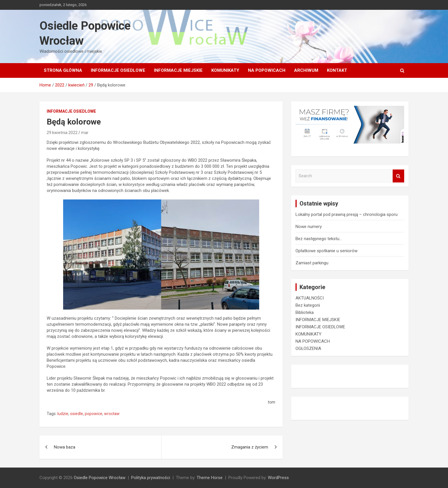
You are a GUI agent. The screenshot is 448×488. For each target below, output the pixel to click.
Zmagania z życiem (250, 447)
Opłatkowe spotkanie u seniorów (326, 251)
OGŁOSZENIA (308, 348)
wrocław (112, 414)
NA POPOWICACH (267, 70)
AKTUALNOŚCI (310, 298)
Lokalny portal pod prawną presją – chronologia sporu (347, 214)
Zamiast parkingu (312, 263)
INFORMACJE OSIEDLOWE (118, 70)
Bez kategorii (308, 305)
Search (398, 176)
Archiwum (306, 70)
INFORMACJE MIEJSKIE (178, 70)
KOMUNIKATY (225, 70)
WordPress (278, 478)
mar (85, 133)
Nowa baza (65, 447)
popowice (94, 414)
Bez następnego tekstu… (319, 239)
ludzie (63, 414)
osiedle (77, 414)
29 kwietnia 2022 (62, 133)
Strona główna (63, 70)
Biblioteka (305, 312)
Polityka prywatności (151, 478)
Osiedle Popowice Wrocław (100, 478)
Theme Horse (210, 478)
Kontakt (337, 70)
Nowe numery (309, 227)
